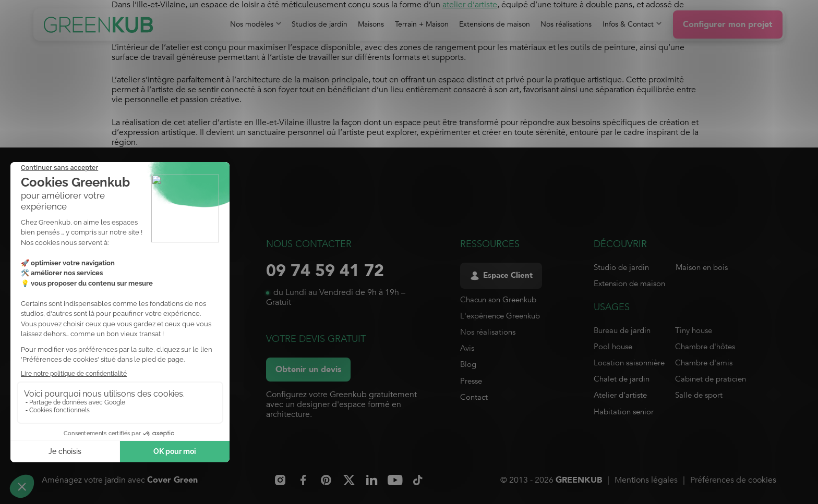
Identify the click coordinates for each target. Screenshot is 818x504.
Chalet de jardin (622, 379)
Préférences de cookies (733, 480)
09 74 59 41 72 (325, 271)
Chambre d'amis (704, 363)
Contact (474, 397)
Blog (468, 364)
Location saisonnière (629, 363)
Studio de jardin (621, 267)
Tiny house (694, 330)
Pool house (613, 347)
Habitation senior (624, 412)
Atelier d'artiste (620, 395)
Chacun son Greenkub (498, 300)
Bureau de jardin (622, 330)
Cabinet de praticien (711, 379)
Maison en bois (702, 267)
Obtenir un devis (308, 370)
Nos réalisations (488, 332)
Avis (467, 348)
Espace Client (501, 275)
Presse (471, 381)
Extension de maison (629, 284)
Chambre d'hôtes (705, 347)
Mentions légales (646, 480)
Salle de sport (699, 395)
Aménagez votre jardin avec (120, 480)
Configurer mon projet (728, 24)
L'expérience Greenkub (500, 316)
